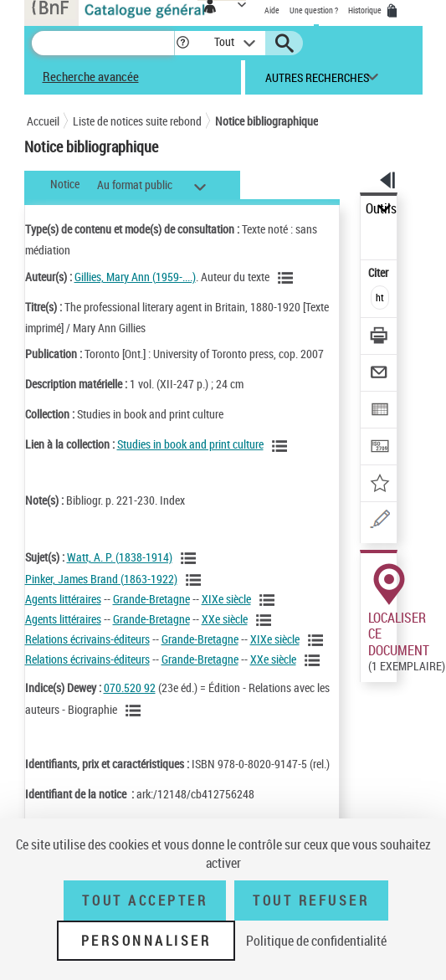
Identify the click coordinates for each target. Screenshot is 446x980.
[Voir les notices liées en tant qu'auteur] (288, 278)
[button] (183, 43)
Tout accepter (145, 900)
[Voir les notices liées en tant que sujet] (191, 558)
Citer (379, 272)
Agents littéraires (63, 599)
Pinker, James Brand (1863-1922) (101, 579)
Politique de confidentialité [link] (316, 941)
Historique (366, 10)
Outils (381, 209)
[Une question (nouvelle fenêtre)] (379, 522)
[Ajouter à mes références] (379, 485)
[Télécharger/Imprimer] (379, 338)
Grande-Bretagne (151, 599)
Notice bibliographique (267, 121)
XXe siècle (225, 619)
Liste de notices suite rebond (137, 121)
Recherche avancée (91, 76)
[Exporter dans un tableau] (379, 411)
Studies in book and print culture (190, 444)
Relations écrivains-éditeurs (87, 639)
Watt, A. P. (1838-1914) (120, 557)
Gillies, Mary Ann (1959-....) (135, 277)
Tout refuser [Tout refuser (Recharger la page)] (311, 900)
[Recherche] (103, 43)
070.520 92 (130, 688)
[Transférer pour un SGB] (379, 448)
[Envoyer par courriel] (379, 375)
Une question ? (314, 10)
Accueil (43, 121)
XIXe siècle (226, 599)
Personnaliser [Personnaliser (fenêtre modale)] (146, 941)
